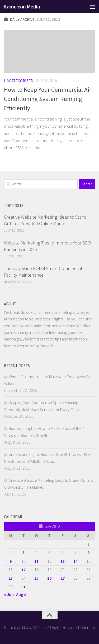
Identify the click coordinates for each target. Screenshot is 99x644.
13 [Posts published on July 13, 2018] (63, 561)
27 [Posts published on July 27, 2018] (63, 578)
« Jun (9, 594)
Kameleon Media (22, 7)
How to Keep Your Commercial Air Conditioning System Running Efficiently (48, 99)
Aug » (21, 594)
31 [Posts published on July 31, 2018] (23, 587)
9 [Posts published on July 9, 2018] (11, 561)
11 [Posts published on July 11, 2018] (36, 561)
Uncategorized (19, 81)
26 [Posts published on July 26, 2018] (49, 578)
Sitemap (88, 627)
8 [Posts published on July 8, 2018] (88, 552)
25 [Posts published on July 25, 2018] (36, 578)
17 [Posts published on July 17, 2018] (23, 570)
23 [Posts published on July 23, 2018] (11, 578)
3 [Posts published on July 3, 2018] (23, 552)
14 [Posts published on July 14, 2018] (76, 561)
